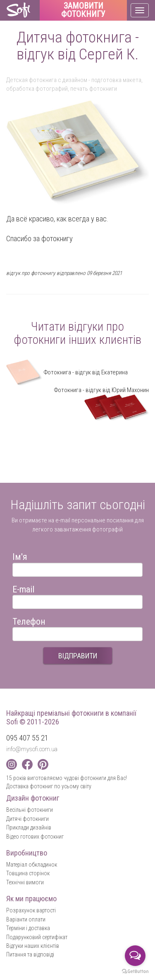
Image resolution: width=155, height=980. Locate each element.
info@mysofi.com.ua (32, 749)
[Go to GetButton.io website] (135, 972)
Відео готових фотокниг (35, 837)
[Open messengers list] (135, 956)
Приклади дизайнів (29, 827)
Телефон (29, 620)
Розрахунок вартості (31, 910)
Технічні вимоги (25, 882)
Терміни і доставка (28, 928)
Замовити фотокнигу (83, 10)
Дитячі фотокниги (27, 819)
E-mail (23, 588)
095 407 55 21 (27, 738)
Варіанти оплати (26, 919)
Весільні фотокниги (30, 810)
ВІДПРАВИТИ (78, 656)
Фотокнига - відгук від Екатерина (67, 372)
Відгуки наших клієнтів (33, 946)
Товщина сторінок (28, 873)
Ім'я (20, 556)
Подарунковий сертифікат (37, 937)
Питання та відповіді (30, 954)
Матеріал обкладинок (32, 865)
